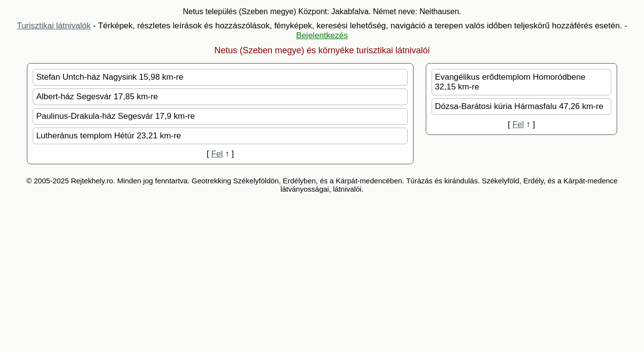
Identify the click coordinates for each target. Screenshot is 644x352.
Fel (217, 154)
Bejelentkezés (322, 35)
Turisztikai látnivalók (53, 26)
